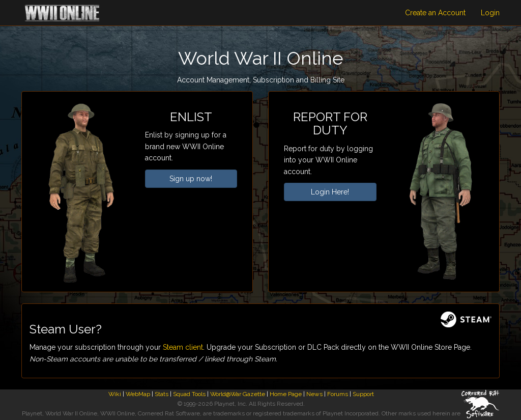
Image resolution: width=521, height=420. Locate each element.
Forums (338, 394)
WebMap (138, 394)
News (314, 394)
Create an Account (435, 13)
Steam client (183, 347)
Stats (162, 394)
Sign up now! (191, 179)
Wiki (115, 394)
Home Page (286, 394)
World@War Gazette (238, 394)
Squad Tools (189, 394)
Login (490, 13)
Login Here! (330, 192)
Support (363, 394)
